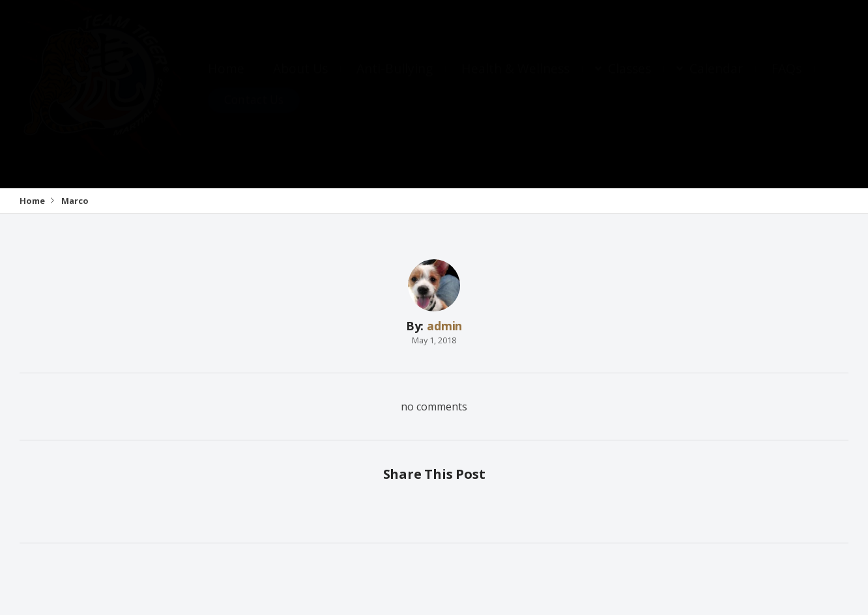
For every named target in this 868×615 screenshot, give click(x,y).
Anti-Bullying (395, 81)
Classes (629, 81)
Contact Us (254, 112)
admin (444, 326)
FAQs (787, 81)
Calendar (716, 81)
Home (226, 81)
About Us (300, 81)
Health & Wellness (515, 81)
